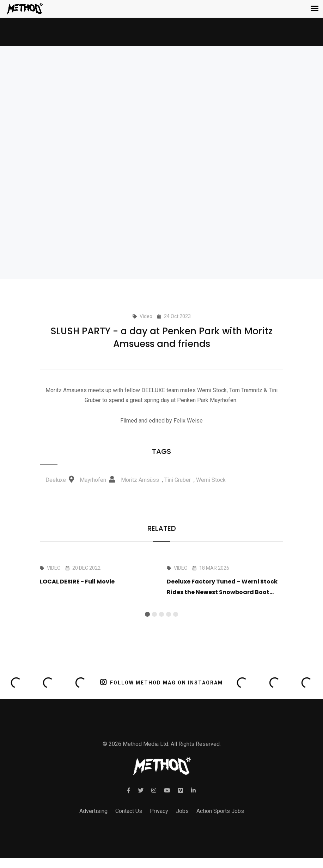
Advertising (93, 811)
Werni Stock (211, 480)
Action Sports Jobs (220, 811)
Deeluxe (56, 480)
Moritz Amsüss (140, 480)
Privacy (159, 811)
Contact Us (129, 811)
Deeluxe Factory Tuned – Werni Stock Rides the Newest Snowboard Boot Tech (222, 592)
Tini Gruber (178, 480)
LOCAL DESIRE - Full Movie (77, 582)
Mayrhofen (93, 480)
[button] (147, 614)
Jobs (182, 811)
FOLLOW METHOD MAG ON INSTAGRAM (162, 682)
